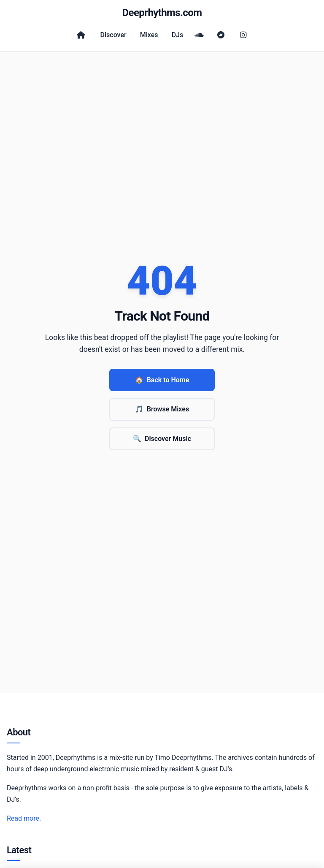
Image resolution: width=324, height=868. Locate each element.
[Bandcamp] (221, 35)
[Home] (81, 35)
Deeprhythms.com (162, 13)
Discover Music (162, 439)
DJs (178, 35)
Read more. (24, 818)
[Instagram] (243, 35)
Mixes (149, 35)
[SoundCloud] (199, 35)
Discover (113, 35)
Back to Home (162, 380)
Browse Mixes (162, 409)
